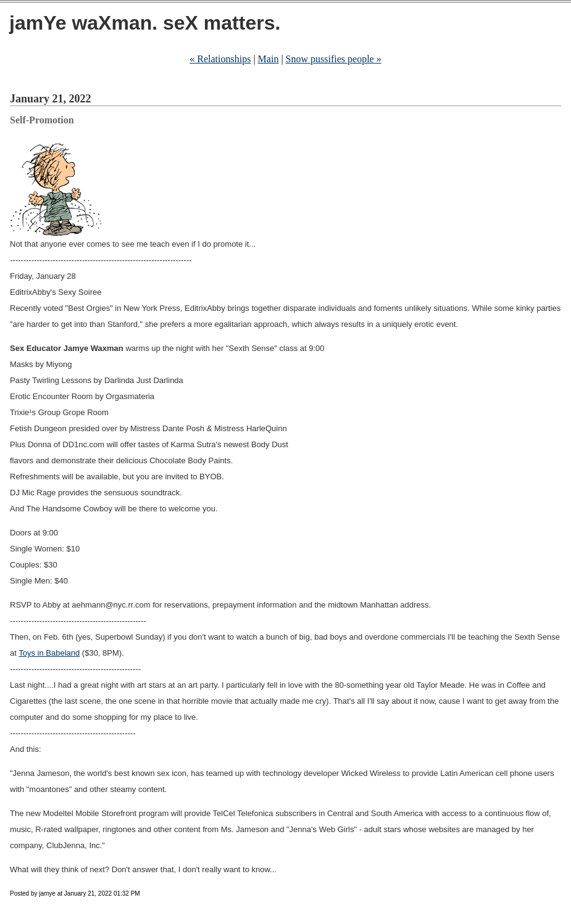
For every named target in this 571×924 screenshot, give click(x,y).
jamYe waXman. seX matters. (145, 23)
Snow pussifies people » (334, 59)
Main (269, 59)
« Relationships (220, 59)
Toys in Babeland (49, 653)
